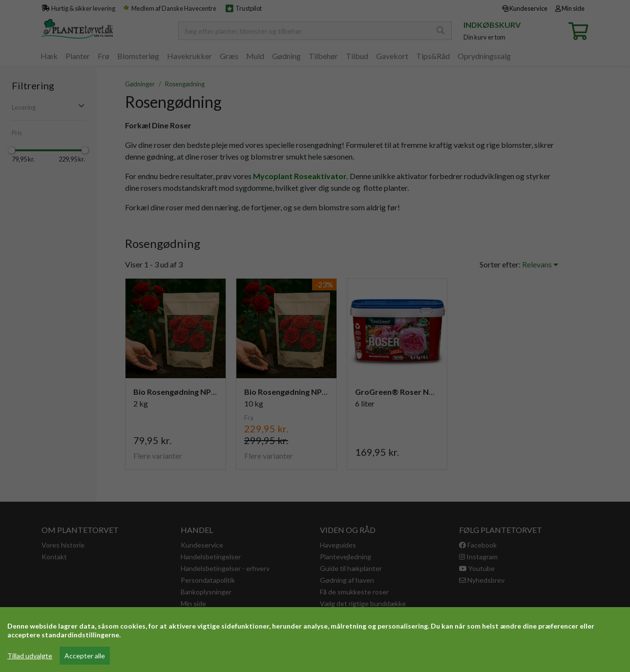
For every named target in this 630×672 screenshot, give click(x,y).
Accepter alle (85, 656)
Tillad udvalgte (30, 656)
